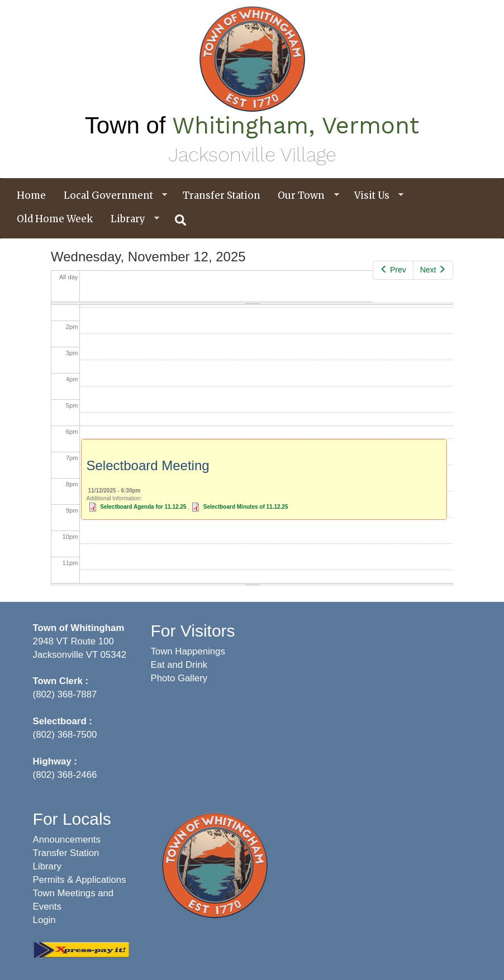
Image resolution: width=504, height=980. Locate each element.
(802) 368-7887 (65, 694)
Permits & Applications (80, 880)
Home (31, 195)
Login (44, 920)
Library (131, 219)
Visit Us (375, 196)
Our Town (304, 196)
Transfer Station (222, 195)
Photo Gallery (179, 678)
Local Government (111, 196)
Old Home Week (55, 219)
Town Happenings (187, 651)
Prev (393, 270)
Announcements (67, 840)
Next (433, 270)
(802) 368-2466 (65, 775)
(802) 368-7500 (65, 735)
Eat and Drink (179, 665)
